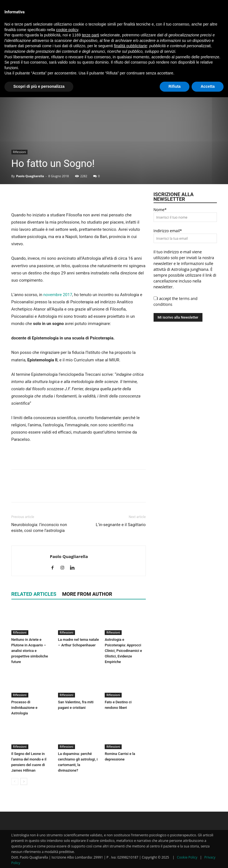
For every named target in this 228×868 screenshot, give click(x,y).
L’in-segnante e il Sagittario (121, 525)
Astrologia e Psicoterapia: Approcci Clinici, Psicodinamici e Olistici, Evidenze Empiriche (123, 651)
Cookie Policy (187, 857)
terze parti (91, 35)
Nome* (160, 210)
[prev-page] (15, 781)
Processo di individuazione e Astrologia (24, 708)
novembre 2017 (58, 295)
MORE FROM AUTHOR (87, 594)
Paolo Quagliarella (30, 176)
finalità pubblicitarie (131, 46)
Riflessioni (20, 152)
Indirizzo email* (168, 231)
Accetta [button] (208, 86)
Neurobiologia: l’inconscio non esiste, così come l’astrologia (39, 528)
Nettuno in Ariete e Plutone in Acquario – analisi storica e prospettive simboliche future (30, 651)
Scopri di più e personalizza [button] (39, 86)
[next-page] (24, 781)
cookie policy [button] (67, 30)
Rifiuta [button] (175, 86)
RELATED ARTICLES (34, 594)
